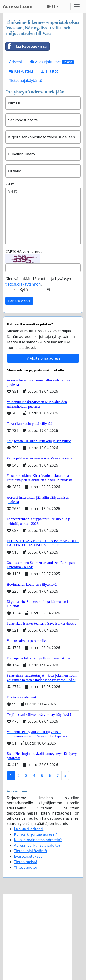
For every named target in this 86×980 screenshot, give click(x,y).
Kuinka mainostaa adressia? (38, 840)
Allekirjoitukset (52, 62)
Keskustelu (21, 71)
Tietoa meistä (26, 862)
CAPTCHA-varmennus (24, 252)
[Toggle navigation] (77, 6)
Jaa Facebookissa (26, 46)
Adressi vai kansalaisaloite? (37, 845)
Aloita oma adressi (43, 358)
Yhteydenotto (26, 867)
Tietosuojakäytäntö (26, 81)
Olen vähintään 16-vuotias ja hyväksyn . (38, 281)
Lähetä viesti (19, 301)
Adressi (15, 62)
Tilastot (49, 71)
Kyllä (24, 290)
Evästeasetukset (28, 856)
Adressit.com (18, 6)
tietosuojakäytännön (23, 284)
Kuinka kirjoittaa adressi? (35, 834)
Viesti (10, 184)
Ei (48, 290)
